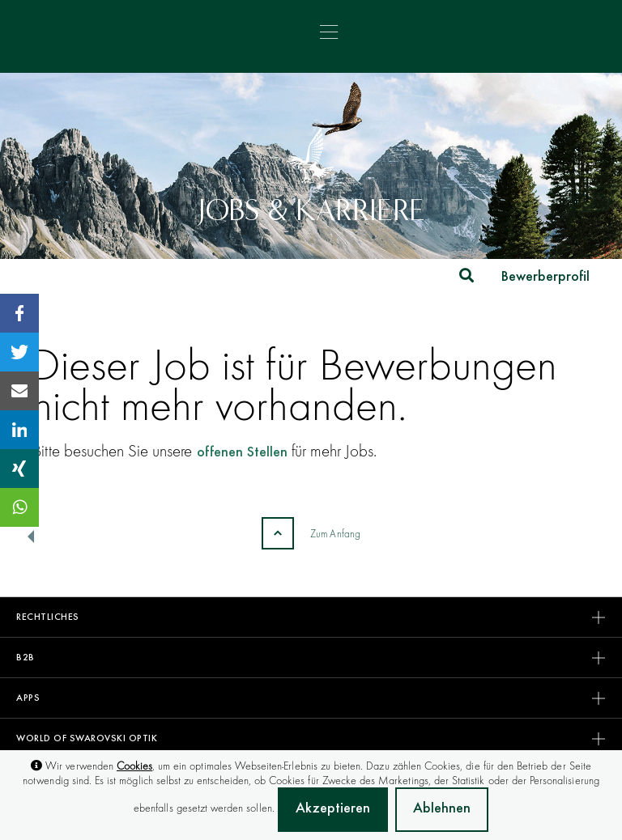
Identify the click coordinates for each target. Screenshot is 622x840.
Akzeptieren (333, 809)
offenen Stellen (242, 453)
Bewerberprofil (545, 278)
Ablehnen (442, 809)
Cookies (134, 766)
